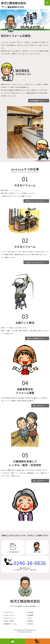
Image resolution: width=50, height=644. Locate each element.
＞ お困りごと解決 (8, 621)
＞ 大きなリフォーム (9, 615)
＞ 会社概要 (30, 615)
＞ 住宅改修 (30, 612)
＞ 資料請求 (30, 621)
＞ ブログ (29, 618)
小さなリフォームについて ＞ (36, 262)
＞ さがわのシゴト (8, 612)
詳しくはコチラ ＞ (40, 406)
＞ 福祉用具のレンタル (9, 624)
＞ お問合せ (30, 624)
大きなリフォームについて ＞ (36, 201)
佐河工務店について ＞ (39, 101)
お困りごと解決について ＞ (37, 338)
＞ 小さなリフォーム (9, 618)
